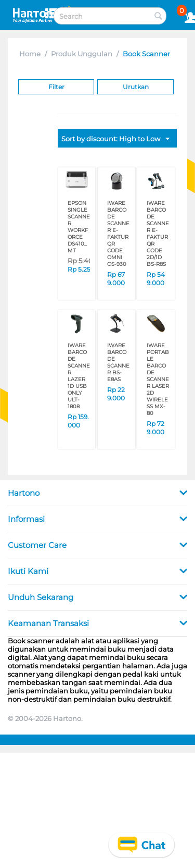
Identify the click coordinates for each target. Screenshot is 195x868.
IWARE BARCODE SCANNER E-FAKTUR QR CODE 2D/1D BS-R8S (158, 234)
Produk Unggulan (82, 54)
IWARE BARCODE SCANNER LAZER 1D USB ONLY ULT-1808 (79, 376)
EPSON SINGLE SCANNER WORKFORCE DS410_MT (79, 227)
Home (30, 54)
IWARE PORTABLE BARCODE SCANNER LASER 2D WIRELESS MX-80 (158, 379)
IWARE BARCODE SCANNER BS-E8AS (118, 362)
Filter (56, 87)
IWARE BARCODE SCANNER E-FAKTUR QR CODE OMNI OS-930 (118, 234)
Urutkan (136, 87)
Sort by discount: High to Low (115, 139)
